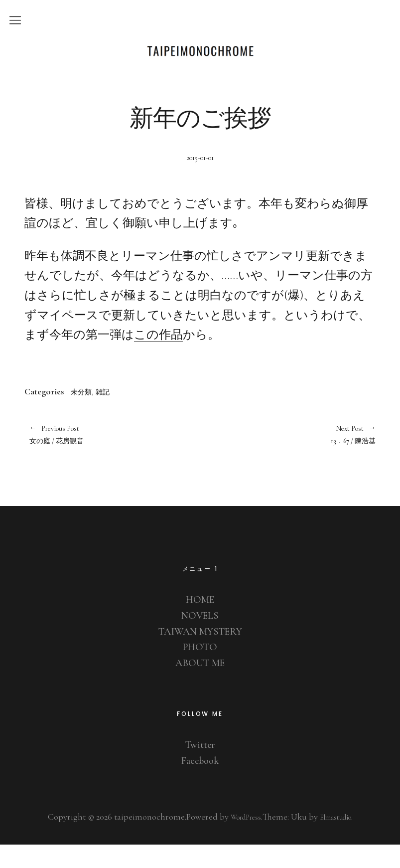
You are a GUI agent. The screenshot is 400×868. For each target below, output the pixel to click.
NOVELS (200, 639)
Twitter (200, 768)
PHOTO (200, 670)
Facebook (200, 784)
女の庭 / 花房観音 (110, 456)
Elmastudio (340, 840)
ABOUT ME (200, 686)
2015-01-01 (200, 176)
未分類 (84, 410)
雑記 (111, 410)
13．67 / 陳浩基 (288, 456)
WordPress (241, 840)
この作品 (158, 353)
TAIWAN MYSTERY (200, 655)
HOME (200, 623)
